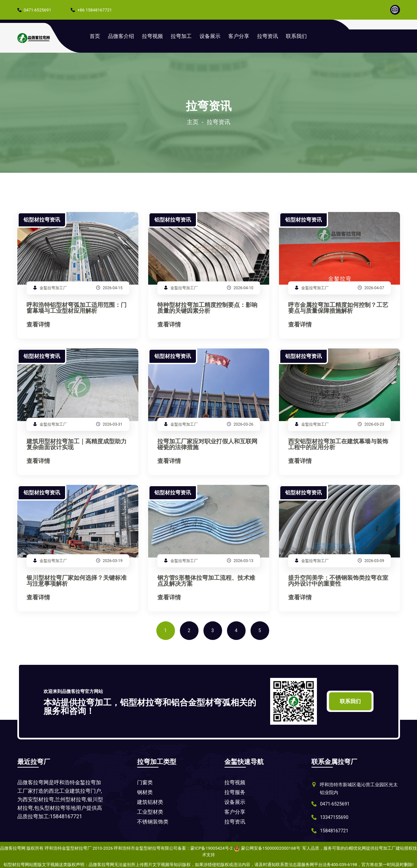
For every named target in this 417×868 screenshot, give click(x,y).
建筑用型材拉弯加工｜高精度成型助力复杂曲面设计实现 (77, 444)
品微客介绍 (121, 36)
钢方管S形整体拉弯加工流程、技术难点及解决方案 (206, 581)
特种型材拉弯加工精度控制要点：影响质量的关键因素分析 (207, 308)
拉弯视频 (152, 36)
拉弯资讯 (268, 36)
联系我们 (296, 36)
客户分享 (239, 36)
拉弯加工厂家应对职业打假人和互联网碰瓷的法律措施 (207, 444)
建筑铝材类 (150, 802)
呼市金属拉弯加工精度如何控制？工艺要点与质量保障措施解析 (338, 308)
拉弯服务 (235, 792)
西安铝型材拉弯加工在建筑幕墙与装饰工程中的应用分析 (338, 444)
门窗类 (145, 782)
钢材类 (145, 792)
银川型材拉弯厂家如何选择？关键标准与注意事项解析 (77, 581)
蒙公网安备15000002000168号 (270, 848)
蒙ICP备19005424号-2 (211, 848)
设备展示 (210, 36)
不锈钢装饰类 (153, 822)
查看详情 (38, 325)
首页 (95, 36)
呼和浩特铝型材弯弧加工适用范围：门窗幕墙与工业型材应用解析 (77, 308)
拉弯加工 (181, 36)
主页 (193, 122)
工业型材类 (150, 812)
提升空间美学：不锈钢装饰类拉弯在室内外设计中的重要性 (338, 581)
